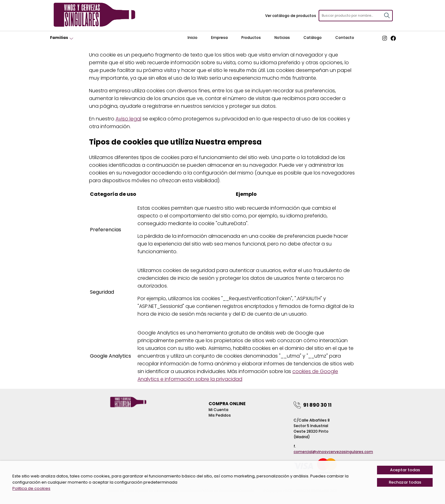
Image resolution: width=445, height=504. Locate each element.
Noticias (282, 38)
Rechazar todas (405, 482)
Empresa (219, 38)
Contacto (345, 38)
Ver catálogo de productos (291, 16)
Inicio (193, 38)
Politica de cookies (31, 488)
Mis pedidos (220, 415)
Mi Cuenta (218, 410)
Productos (251, 38)
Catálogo (313, 38)
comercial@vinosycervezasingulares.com (333, 452)
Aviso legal (128, 119)
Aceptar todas (405, 470)
